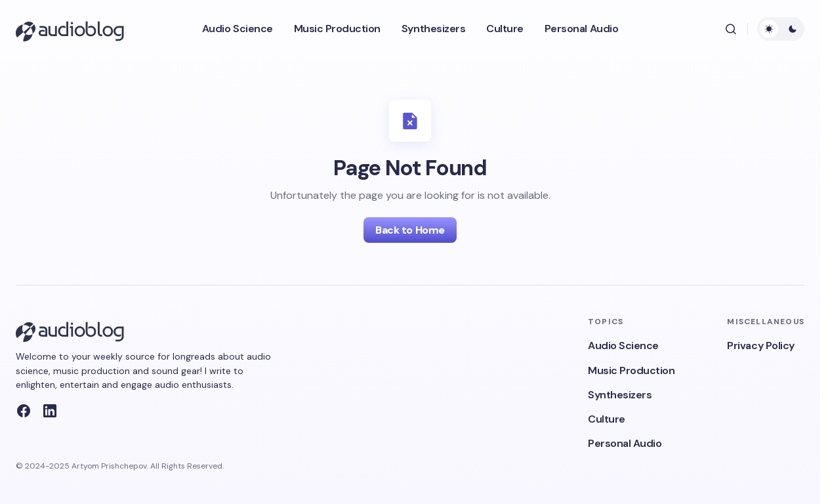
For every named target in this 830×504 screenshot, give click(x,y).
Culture (607, 419)
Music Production (631, 370)
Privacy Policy (760, 346)
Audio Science (623, 346)
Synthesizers (620, 395)
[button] (731, 29)
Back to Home (410, 230)
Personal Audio (625, 443)
